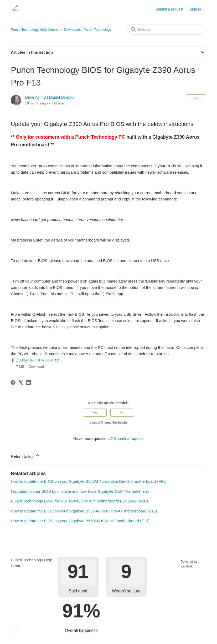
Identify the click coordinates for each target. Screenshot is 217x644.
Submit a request (169, 9)
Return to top (25, 456)
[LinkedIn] (29, 383)
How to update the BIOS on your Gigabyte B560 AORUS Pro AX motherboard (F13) (84, 511)
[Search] (167, 29)
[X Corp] (21, 383)
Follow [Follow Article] (196, 98)
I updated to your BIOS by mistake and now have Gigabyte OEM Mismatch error (81, 491)
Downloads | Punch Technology (88, 30)
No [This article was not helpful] (122, 412)
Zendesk (187, 566)
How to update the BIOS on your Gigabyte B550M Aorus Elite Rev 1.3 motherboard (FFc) (89, 481)
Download (36, 367)
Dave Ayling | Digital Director (50, 97)
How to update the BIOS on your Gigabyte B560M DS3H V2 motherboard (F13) (80, 521)
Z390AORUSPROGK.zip (38, 360)
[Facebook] (13, 383)
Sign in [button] (195, 9)
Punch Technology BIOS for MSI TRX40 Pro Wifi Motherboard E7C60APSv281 (80, 501)
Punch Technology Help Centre (34, 30)
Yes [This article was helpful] (95, 412)
